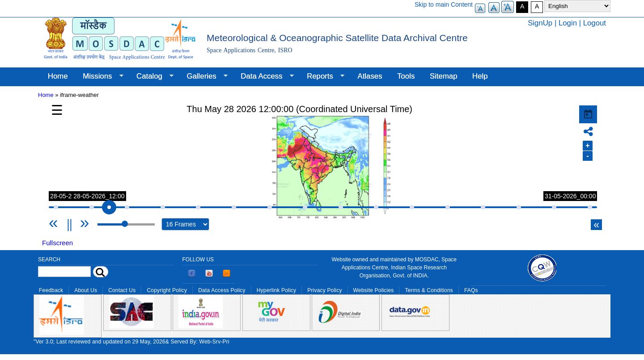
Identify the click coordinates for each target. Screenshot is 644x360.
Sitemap (444, 76)
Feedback (51, 290)
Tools (406, 76)
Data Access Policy (222, 290)
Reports (322, 76)
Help (480, 76)
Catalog (151, 76)
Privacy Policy (324, 290)
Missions (99, 76)
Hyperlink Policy (276, 290)
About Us (86, 290)
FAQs (471, 290)
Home (58, 76)
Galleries (203, 76)
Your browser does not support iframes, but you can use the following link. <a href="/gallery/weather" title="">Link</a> (323, 168)
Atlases (370, 76)
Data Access (263, 76)
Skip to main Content (444, 4)
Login (568, 23)
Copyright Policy (167, 290)
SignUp (540, 23)
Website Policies (374, 290)
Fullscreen (57, 243)
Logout (595, 23)
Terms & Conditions (429, 290)
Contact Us (122, 290)
